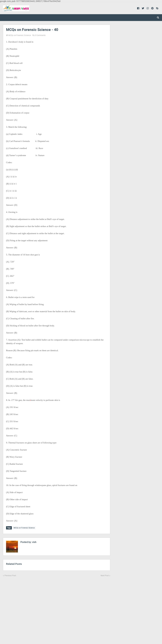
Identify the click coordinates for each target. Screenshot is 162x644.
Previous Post (10, 575)
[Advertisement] (57, 608)
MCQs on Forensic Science (20, 35)
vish (34, 541)
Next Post (105, 575)
